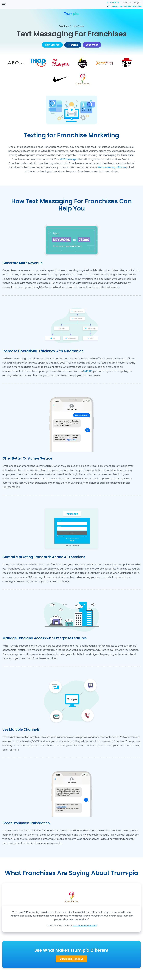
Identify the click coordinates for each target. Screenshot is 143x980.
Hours (126, 2)
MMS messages (69, 159)
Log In (137, 2)
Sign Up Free (52, 45)
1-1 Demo (73, 45)
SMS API (88, 371)
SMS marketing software (112, 167)
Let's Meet (92, 45)
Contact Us (113, 2)
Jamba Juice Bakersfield (85, 925)
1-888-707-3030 (133, 7)
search (109, 7)
